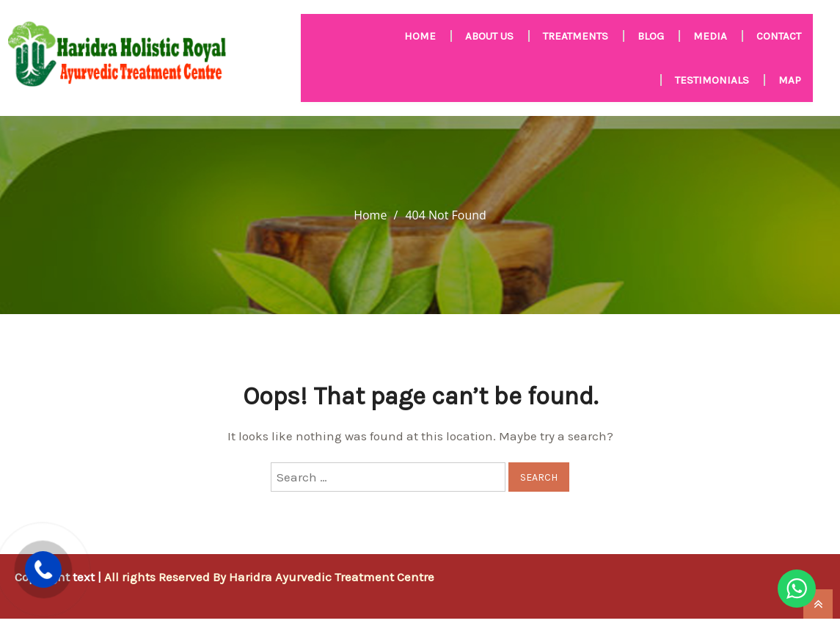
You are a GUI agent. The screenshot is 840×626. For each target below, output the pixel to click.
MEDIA (710, 36)
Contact (779, 36)
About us (489, 36)
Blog (651, 36)
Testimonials (712, 80)
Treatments (576, 36)
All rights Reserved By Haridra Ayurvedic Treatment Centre (269, 577)
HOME (420, 36)
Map (790, 80)
